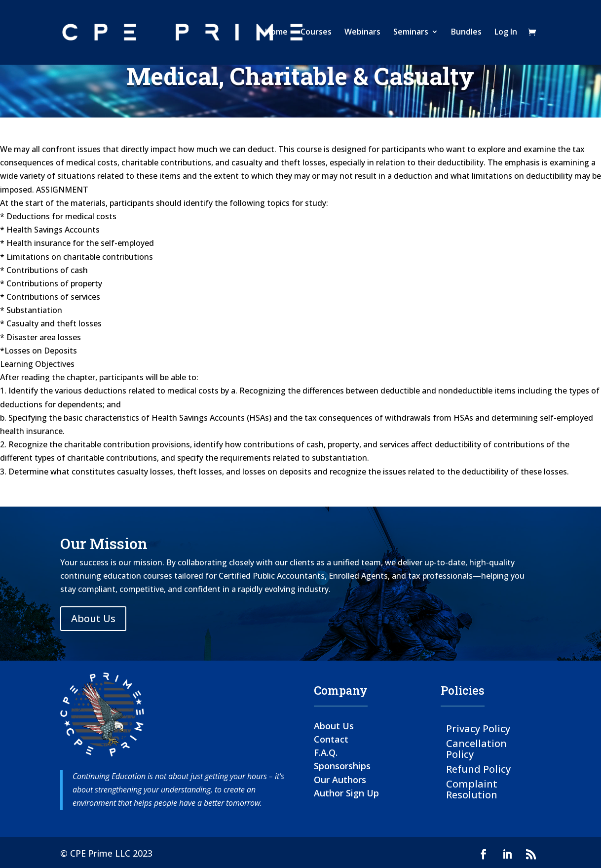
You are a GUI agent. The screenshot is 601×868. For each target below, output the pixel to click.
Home (276, 34)
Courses (316, 34)
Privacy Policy (478, 728)
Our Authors (340, 780)
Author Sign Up (346, 793)
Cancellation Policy (476, 748)
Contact (331, 739)
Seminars (411, 34)
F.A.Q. (326, 752)
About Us (93, 618)
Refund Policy (478, 769)
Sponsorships (342, 766)
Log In (506, 34)
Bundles (466, 34)
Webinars (362, 34)
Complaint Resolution (472, 789)
